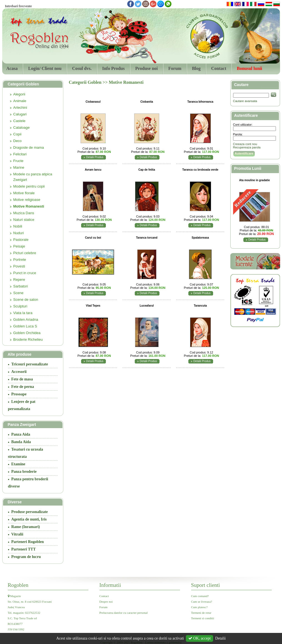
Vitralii (17, 534)
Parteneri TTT (24, 549)
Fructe (18, 161)
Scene (18, 293)
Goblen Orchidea (27, 333)
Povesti (19, 266)
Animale (20, 101)
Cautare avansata (245, 101)
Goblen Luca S (25, 326)
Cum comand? (200, 596)
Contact (219, 68)
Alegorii (19, 94)
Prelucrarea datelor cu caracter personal (124, 613)
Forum (175, 68)
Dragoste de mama (29, 147)
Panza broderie (24, 472)
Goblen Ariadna (26, 320)
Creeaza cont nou (245, 144)
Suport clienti (206, 585)
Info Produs (113, 68)
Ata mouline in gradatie (255, 180)
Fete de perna (23, 387)
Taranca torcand (147, 238)
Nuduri (19, 233)
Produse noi (147, 68)
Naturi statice (24, 220)
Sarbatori (21, 286)
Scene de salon (26, 300)
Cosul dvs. (82, 68)
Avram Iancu (93, 170)
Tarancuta (200, 306)
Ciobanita (147, 102)
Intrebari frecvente (18, 6)
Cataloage (22, 127)
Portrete (20, 260)
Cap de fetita (147, 170)
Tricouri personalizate (30, 364)
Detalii (220, 638)
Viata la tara (23, 313)
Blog (196, 68)
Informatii (110, 585)
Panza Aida (21, 434)
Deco (18, 141)
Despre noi (106, 602)
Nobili (18, 226)
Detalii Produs (95, 157)
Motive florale (24, 193)
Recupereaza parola (247, 147)
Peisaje (19, 246)
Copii (18, 134)
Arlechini (20, 108)
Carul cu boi (93, 238)
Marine (19, 167)
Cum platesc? (199, 607)
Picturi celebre (25, 253)
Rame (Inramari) (26, 527)
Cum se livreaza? (202, 602)
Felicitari (20, 154)
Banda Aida (21, 442)
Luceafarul (147, 306)
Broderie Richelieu (28, 339)
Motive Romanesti (29, 206)
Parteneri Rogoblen (28, 542)
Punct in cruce (25, 273)
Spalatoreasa (200, 238)
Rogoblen (18, 585)
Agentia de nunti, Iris (29, 519)
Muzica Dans (24, 213)
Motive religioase (27, 200)
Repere (19, 280)
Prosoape (19, 394)
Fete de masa (22, 379)
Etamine (18, 464)
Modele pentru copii (29, 186)
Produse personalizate (30, 512)
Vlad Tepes (93, 306)
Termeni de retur (201, 613)
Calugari (20, 114)
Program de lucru (26, 557)
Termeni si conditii (203, 618)
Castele (19, 121)
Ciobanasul (93, 102)
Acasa (12, 68)
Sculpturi (20, 306)
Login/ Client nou (45, 68)
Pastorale (21, 240)
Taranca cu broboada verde (200, 170)
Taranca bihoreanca (200, 102)
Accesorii (19, 372)
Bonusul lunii (249, 68)
